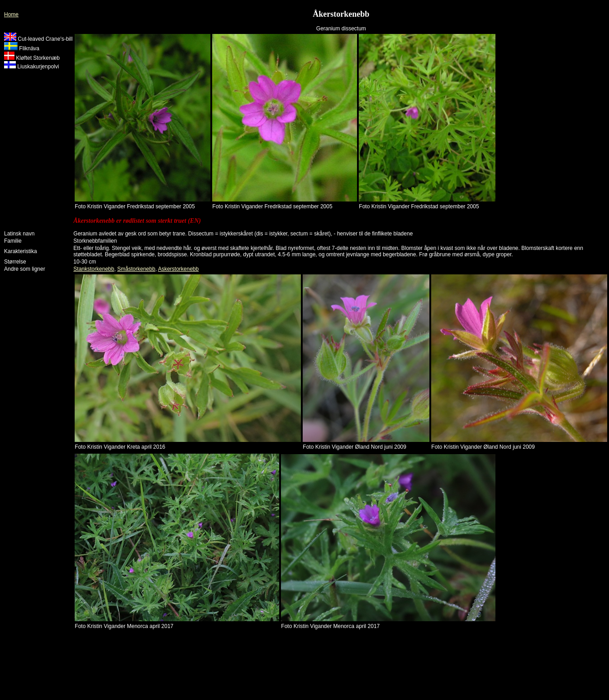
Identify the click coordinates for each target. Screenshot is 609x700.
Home (11, 14)
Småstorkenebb (136, 269)
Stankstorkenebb (94, 269)
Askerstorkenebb (178, 269)
